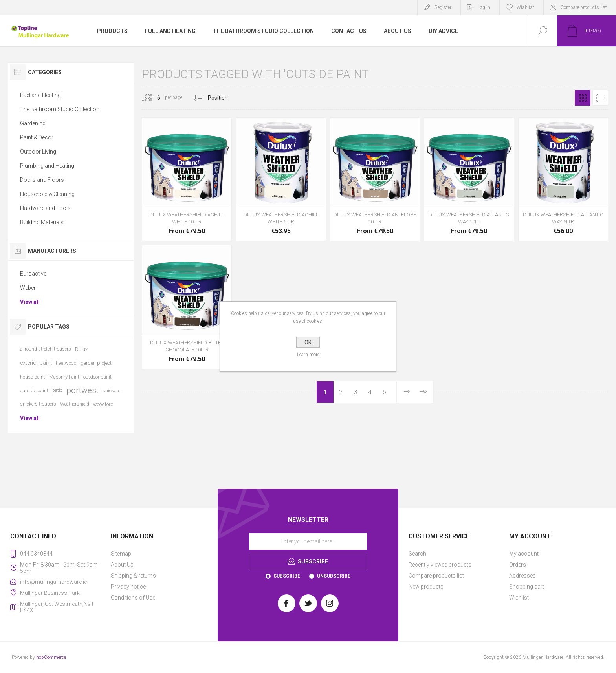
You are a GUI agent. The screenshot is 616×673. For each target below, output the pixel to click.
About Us (122, 565)
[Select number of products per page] (153, 98)
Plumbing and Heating (47, 166)
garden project (96, 363)
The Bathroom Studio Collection (60, 109)
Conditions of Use (133, 598)
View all (30, 302)
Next (407, 392)
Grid (583, 98)
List (600, 98)
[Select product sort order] (224, 98)
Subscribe (287, 576)
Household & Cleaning (47, 194)
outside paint (34, 390)
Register (443, 7)
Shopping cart (527, 587)
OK (308, 342)
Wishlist (519, 598)
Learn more (308, 355)
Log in (484, 7)
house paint (33, 377)
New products (426, 587)
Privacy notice (128, 587)
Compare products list (584, 7)
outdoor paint (97, 377)
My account (524, 554)
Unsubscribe (334, 576)
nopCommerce (51, 657)
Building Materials (42, 222)
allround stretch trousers (46, 349)
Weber (28, 288)
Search (417, 554)
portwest (82, 390)
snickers (112, 390)
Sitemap (121, 554)
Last (423, 392)
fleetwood (66, 363)
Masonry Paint (64, 377)
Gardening (33, 123)
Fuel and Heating (40, 95)
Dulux (81, 349)
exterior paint (36, 363)
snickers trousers (38, 404)
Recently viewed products (440, 565)
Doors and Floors (42, 180)
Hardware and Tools (45, 208)
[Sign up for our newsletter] (308, 541)
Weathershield (75, 404)
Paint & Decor (37, 137)
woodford (103, 404)
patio (57, 390)
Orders (518, 565)
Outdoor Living (38, 152)
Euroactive (33, 274)
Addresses (522, 576)
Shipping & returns (133, 576)
